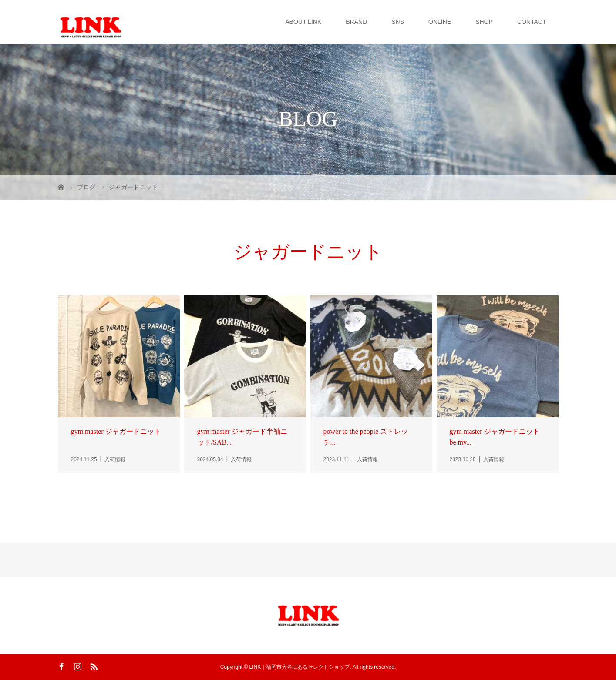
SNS (398, 22)
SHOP (484, 22)
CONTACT (532, 22)
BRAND (356, 22)
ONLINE (440, 22)
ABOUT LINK (303, 22)
